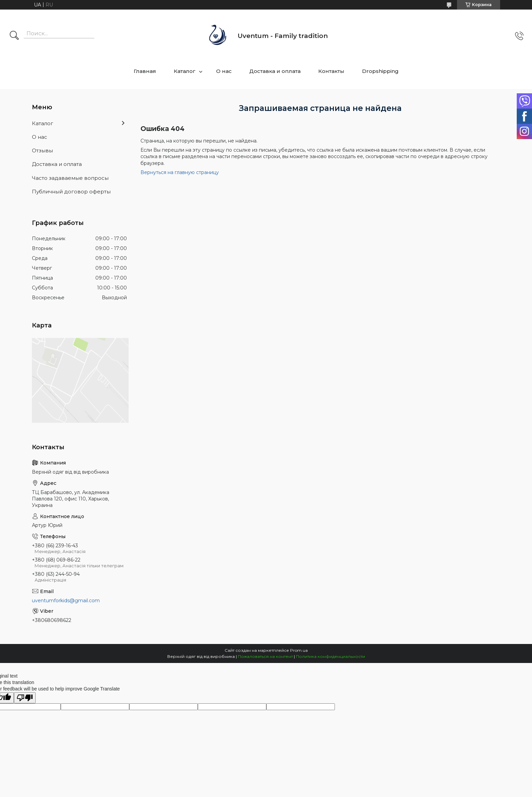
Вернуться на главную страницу (180, 172)
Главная (145, 71)
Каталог (185, 71)
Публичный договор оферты (71, 192)
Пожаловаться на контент (265, 656)
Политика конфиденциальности (330, 656)
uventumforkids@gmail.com (66, 601)
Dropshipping (380, 71)
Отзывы (42, 150)
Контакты (331, 71)
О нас (224, 71)
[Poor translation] (25, 698)
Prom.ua (299, 650)
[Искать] (14, 36)
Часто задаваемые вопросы (70, 178)
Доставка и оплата (275, 71)
